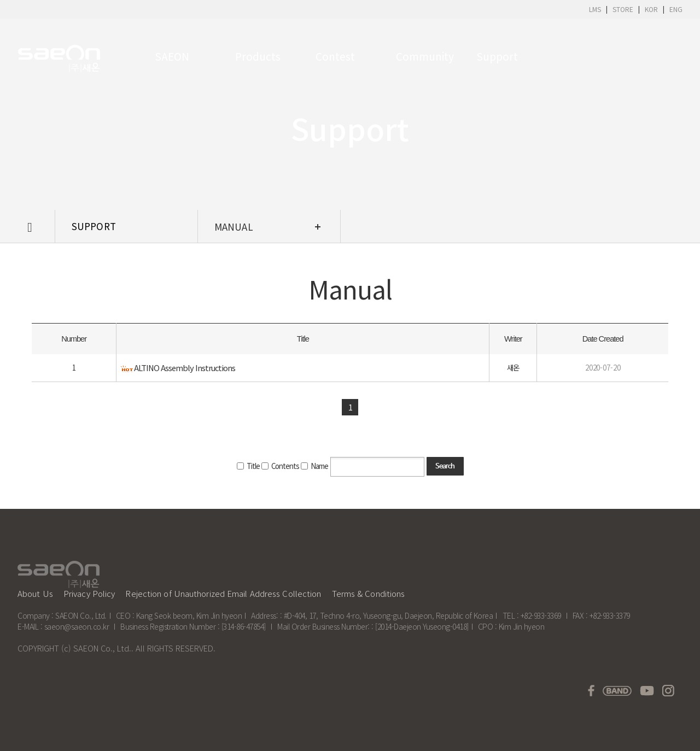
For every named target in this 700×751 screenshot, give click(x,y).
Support (497, 56)
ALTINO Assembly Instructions (185, 375)
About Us (35, 593)
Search (445, 474)
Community (422, 56)
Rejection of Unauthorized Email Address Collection (223, 593)
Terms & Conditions (369, 593)
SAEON (172, 56)
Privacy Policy (89, 593)
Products (258, 56)
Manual (234, 227)
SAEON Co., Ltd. (102, 648)
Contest (335, 56)
